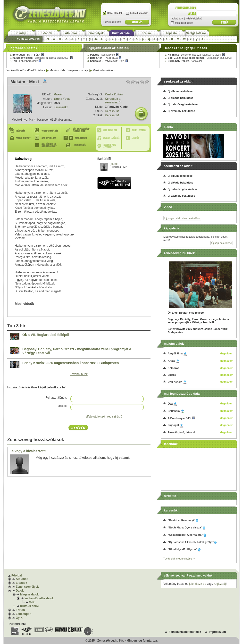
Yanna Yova (62, 99)
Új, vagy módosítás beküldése (182, 218)
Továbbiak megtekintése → (179, 559)
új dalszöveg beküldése (183, 104)
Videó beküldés (48, 130)
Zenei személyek (27, 587)
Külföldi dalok (30, 606)
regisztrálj (220, 584)
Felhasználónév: (56, 398)
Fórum (146, 33)
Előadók (46, 33)
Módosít (20, 130)
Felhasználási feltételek (185, 632)
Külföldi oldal (121, 33)
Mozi (32, 602)
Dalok (20, 591)
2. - (41, 58)
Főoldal (17, 576)
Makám (59, 94)
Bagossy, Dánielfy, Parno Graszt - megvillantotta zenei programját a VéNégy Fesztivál (77, 351)
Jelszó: (62, 406)
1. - (27, 55)
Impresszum (217, 632)
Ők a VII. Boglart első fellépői (46, 335)
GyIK (19, 618)
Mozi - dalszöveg (104, 70)
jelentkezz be (198, 584)
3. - (26, 61)
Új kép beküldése (222, 243)
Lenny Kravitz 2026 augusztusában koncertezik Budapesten (71, 363)
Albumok (71, 33)
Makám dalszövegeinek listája (69, 70)
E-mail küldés (20, 138)
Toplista (171, 33)
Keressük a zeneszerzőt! (114, 101)
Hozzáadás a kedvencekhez (48, 145)
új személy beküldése (181, 111)
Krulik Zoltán (114, 94)
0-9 (47, 39)
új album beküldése (180, 91)
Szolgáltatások (196, 33)
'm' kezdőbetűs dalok (39, 598)
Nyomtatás (78, 145)
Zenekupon (24, 614)
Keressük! (61, 107)
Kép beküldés (48, 138)
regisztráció (115, 417)
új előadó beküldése (180, 98)
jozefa (115, 164)
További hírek (79, 374)
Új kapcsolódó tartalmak (78, 130)
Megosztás (78, 138)
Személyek (96, 33)
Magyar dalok (29, 594)
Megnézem (226, 353)
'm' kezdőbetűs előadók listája (26, 70)
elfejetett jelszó (95, 417)
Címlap (21, 33)
